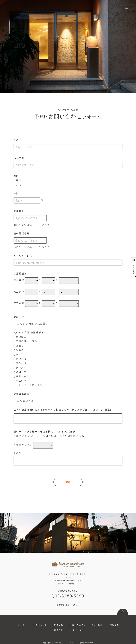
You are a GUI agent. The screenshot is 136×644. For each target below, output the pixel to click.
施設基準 (114, 625)
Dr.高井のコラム (77, 625)
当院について (40, 625)
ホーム (22, 625)
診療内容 (59, 630)
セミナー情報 (96, 625)
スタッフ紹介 (77, 630)
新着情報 (59, 625)
